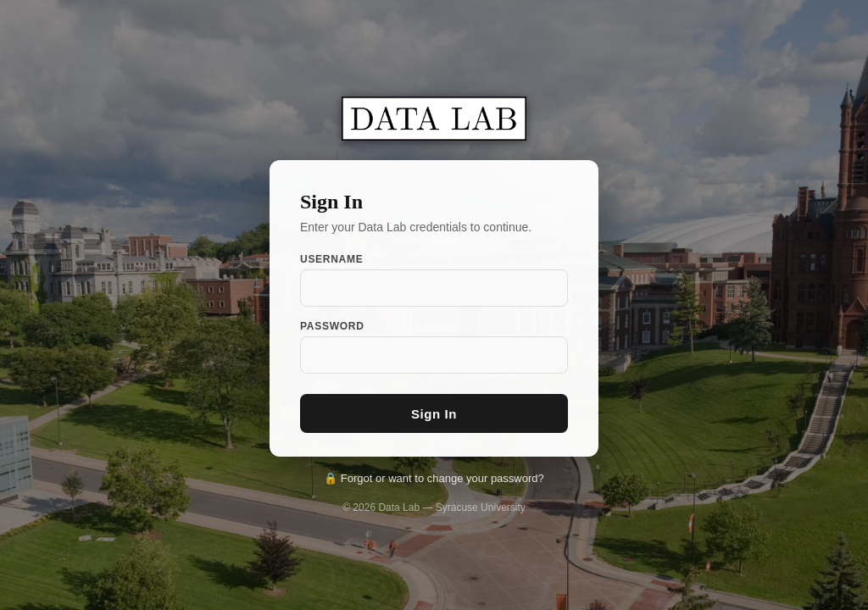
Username (331, 259)
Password (332, 326)
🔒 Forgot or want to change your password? (434, 478)
